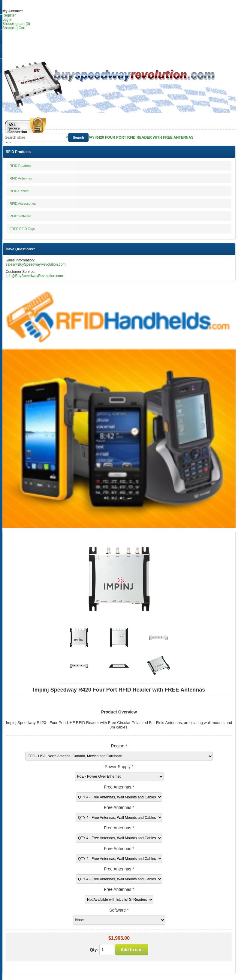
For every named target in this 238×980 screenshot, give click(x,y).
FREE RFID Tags (22, 229)
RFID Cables (19, 191)
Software (118, 910)
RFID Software (20, 216)
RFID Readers (20, 166)
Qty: (94, 950)
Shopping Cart (14, 28)
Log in (7, 20)
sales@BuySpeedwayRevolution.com (36, 264)
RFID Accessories (23, 204)
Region (118, 746)
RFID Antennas (21, 178)
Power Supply (118, 767)
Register (9, 15)
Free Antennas (118, 787)
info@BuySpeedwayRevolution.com (34, 276)
